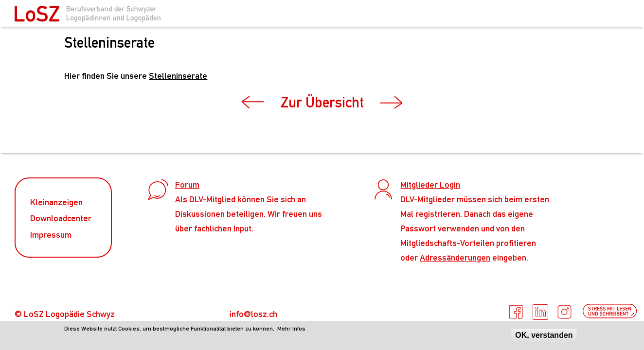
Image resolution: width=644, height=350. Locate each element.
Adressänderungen (455, 257)
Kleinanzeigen (56, 202)
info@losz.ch (253, 314)
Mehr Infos (291, 330)
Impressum (51, 235)
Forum (187, 184)
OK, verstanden (544, 336)
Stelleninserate (178, 76)
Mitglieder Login (430, 184)
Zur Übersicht (322, 102)
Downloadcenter (61, 218)
